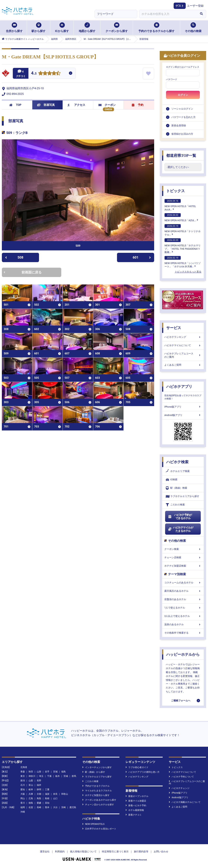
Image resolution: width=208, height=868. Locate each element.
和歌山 (65, 794)
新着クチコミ (134, 815)
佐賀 (31, 807)
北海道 (24, 767)
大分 (55, 807)
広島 (31, 798)
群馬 (74, 776)
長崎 (39, 807)
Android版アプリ (183, 415)
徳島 (31, 803)
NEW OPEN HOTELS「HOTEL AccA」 (180, 205)
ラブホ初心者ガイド (137, 767)
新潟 (23, 781)
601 (142, 257)
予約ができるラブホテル (96, 786)
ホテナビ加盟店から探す (96, 795)
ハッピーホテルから (183, 654)
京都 (39, 794)
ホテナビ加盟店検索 (183, 566)
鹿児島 (73, 807)
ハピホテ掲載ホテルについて (185, 802)
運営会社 (45, 852)
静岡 (39, 789)
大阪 (23, 794)
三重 (47, 789)
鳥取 (39, 798)
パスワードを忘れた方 (183, 117)
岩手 (47, 772)
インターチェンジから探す (97, 767)
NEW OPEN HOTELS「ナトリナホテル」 (183, 230)
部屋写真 (46, 105)
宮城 (55, 772)
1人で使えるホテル (183, 608)
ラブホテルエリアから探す (183, 496)
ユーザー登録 (195, 6)
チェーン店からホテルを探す (98, 805)
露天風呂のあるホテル (183, 591)
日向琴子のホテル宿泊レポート (99, 829)
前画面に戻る (23, 272)
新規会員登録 (179, 125)
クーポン (107, 105)
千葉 (49, 776)
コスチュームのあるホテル (183, 583)
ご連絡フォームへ (181, 700)
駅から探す (39, 28)
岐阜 (31, 789)
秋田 (31, 772)
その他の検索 (193, 28)
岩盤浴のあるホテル (183, 599)
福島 (64, 772)
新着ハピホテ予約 (136, 805)
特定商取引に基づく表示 (115, 852)
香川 (23, 803)
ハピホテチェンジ (179, 788)
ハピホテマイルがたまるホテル (181, 529)
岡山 (23, 798)
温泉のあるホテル (183, 624)
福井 (39, 785)
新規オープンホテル (137, 796)
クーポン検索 (183, 549)
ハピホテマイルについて (183, 345)
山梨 (31, 781)
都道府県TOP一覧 (181, 156)
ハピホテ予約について (181, 777)
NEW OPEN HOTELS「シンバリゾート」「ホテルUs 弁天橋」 (183, 262)
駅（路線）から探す (94, 772)
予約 (138, 105)
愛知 (23, 789)
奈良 (55, 794)
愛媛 (39, 803)
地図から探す (87, 28)
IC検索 (172, 480)
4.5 (34, 74)
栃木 (58, 776)
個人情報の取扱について (83, 852)
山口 (55, 798)
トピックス (175, 191)
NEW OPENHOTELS (93, 824)
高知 (47, 803)
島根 (47, 798)
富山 (31, 785)
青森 (23, 772)
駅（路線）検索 (177, 488)
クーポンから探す (117, 28)
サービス (174, 328)
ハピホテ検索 (177, 462)
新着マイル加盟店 (136, 801)
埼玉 (41, 776)
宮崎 (64, 807)
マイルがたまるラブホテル (97, 791)
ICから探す (62, 28)
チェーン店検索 (183, 557)
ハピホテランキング (183, 337)
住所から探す (14, 28)
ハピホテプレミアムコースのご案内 (183, 355)
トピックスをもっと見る (188, 272)
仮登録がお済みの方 (182, 134)
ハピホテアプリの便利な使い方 (143, 772)
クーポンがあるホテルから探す (99, 800)
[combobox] (168, 14)
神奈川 (32, 776)
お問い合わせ (161, 852)
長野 (39, 781)
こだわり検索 (175, 505)
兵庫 (31, 794)
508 (14, 257)
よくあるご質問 (183, 365)
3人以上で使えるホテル (183, 616)
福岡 (23, 807)
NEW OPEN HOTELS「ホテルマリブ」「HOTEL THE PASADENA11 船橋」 (183, 246)
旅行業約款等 (141, 852)
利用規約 (60, 852)
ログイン (183, 95)
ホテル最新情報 (135, 810)
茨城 (66, 776)
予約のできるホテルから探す (156, 28)
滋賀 (47, 794)
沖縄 (23, 812)
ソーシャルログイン (182, 109)
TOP (15, 105)
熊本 (47, 807)
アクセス (76, 105)
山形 (39, 772)
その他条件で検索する (183, 633)
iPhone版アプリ (183, 407)
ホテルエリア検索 (178, 471)
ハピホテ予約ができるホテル (180, 517)
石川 (23, 785)
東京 (23, 776)
